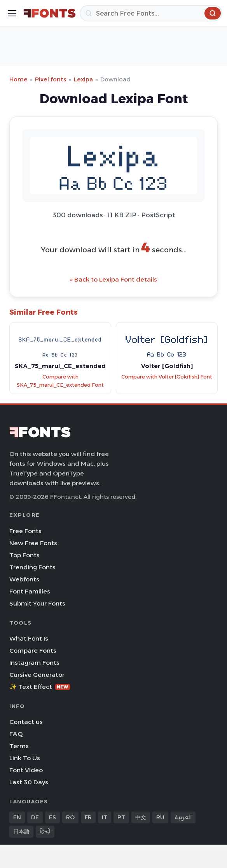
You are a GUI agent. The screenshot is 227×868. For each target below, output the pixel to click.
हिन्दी (45, 831)
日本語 (21, 831)
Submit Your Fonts (37, 603)
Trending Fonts (32, 567)
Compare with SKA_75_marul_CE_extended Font (60, 381)
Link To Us (25, 758)
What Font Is (29, 638)
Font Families (30, 591)
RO (70, 817)
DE (35, 817)
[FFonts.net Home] (50, 13)
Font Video (26, 770)
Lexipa (83, 79)
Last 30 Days (29, 782)
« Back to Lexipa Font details (113, 279)
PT (121, 817)
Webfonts (24, 579)
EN (17, 817)
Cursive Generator (37, 675)
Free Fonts (25, 531)
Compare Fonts (33, 651)
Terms (19, 746)
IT (105, 817)
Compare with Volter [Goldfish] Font (167, 377)
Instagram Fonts (34, 663)
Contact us (26, 722)
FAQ (16, 734)
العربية (183, 817)
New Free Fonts (33, 543)
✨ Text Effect (40, 687)
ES (52, 817)
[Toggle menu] (12, 13)
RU (160, 817)
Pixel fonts (51, 79)
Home (18, 79)
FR (88, 817)
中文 (141, 817)
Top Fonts (24, 555)
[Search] (151, 13)
